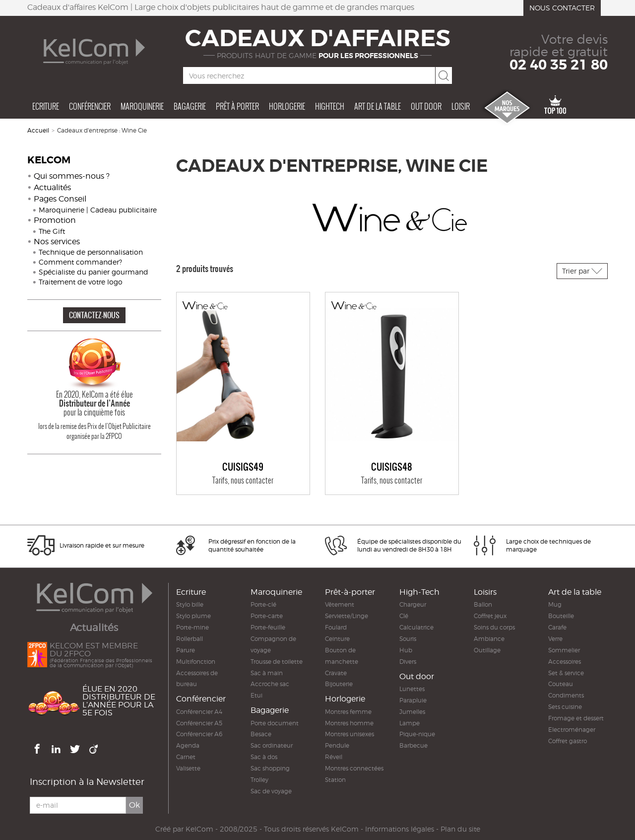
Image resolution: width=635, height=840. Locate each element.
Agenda (188, 745)
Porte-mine (192, 627)
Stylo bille (190, 604)
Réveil (334, 757)
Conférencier (90, 106)
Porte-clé (263, 604)
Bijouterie (339, 684)
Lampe (410, 723)
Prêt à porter (237, 106)
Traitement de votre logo (81, 282)
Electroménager (572, 730)
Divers (408, 662)
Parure (186, 650)
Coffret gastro (568, 741)
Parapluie (413, 700)
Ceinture (337, 639)
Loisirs (485, 592)
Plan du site (460, 829)
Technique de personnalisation (91, 252)
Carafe (557, 627)
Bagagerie (190, 106)
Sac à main (267, 673)
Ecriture (46, 106)
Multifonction (196, 662)
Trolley (259, 780)
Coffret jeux (490, 616)
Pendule (337, 745)
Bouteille (561, 616)
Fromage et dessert (576, 718)
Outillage (487, 650)
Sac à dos (264, 757)
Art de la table (378, 106)
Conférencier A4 (199, 712)
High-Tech (419, 592)
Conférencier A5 (199, 723)
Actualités (52, 187)
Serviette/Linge (347, 616)
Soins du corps (494, 627)
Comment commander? (80, 262)
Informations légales (400, 829)
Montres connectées (354, 768)
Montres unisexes (349, 734)
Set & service (566, 673)
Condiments (566, 695)
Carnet (186, 757)
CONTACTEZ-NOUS (94, 315)
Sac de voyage (271, 791)
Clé (404, 616)
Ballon (483, 604)
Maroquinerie (142, 106)
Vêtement (340, 604)
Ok (134, 805)
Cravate (336, 673)
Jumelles (412, 712)
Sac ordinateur (272, 745)
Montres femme (348, 712)
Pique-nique (417, 734)
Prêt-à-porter (350, 592)
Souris (408, 639)
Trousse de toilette (277, 662)
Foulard (336, 627)
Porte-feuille (268, 627)
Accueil (38, 130)
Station (335, 780)
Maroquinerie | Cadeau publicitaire (98, 210)
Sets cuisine (565, 707)
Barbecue (413, 745)
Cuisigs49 (243, 467)
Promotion (55, 220)
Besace (261, 734)
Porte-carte (267, 616)
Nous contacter (562, 8)
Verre (555, 639)
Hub (406, 650)
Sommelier (564, 650)
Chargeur (413, 604)
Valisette (188, 768)
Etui (256, 695)
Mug (555, 604)
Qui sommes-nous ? (72, 176)
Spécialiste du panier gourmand (94, 272)
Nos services (57, 242)
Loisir (461, 106)
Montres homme (349, 723)
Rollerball (190, 639)
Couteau (561, 684)
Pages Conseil (60, 199)
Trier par (582, 271)
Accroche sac (270, 684)
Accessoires (565, 662)
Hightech (330, 106)
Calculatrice (416, 627)
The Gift (52, 231)
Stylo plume (193, 616)
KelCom (199, 829)
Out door (426, 106)
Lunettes (412, 689)
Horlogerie (287, 106)
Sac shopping (270, 768)
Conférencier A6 (199, 734)
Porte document (275, 723)
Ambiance (489, 639)
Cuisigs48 (392, 467)
